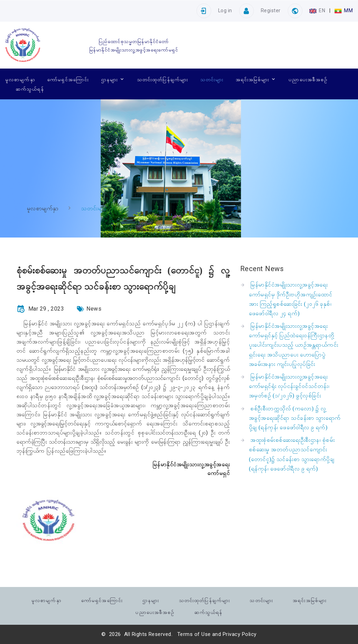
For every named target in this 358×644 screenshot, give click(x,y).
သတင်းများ (212, 79)
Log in (225, 10)
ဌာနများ (109, 79)
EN (318, 10)
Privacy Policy (240, 634)
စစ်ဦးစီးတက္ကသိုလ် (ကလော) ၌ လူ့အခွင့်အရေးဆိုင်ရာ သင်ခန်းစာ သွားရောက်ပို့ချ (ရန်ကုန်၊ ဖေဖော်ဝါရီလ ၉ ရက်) (295, 418)
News (94, 309)
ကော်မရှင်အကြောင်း (68, 79)
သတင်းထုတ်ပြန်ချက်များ (163, 79)
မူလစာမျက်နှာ (20, 79)
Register (271, 10)
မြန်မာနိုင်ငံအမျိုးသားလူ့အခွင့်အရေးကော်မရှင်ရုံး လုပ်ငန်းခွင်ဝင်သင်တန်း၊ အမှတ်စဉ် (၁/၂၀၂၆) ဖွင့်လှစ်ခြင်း (289, 386)
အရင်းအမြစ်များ (253, 79)
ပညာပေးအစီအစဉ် (308, 79)
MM (344, 10)
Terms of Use (194, 634)
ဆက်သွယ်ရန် (30, 89)
